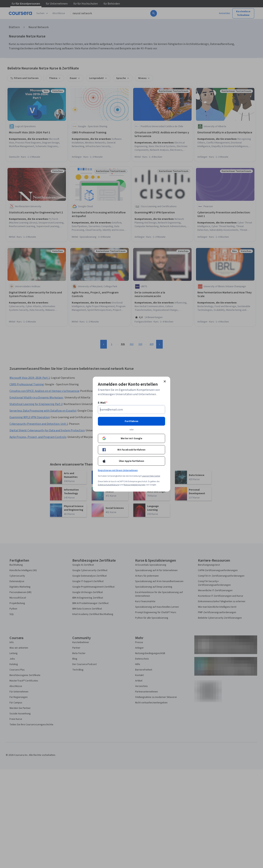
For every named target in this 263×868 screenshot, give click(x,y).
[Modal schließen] (165, 381)
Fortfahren (131, 421)
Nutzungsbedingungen (135, 485)
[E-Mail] (131, 409)
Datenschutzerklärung (109, 485)
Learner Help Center (151, 476)
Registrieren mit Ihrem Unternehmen (118, 470)
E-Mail (103, 402)
